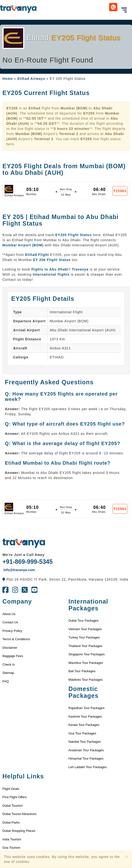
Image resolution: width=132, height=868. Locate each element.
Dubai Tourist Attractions (19, 814)
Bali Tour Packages (82, 671)
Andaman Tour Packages (86, 750)
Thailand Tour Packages (85, 646)
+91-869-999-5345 (28, 562)
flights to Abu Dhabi (50, 269)
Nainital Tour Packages (85, 742)
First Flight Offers (14, 797)
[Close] (127, 856)
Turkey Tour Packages (84, 637)
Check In (9, 664)
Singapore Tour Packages (87, 654)
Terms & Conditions (16, 639)
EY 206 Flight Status (52, 260)
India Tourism (12, 839)
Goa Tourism (11, 848)
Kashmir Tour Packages (85, 716)
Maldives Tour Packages (86, 680)
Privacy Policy (12, 631)
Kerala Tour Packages (84, 725)
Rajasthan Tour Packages (86, 708)
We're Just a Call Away (24, 555)
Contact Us (10, 622)
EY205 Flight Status (74, 235)
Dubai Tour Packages (83, 621)
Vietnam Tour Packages (85, 629)
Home (8, 79)
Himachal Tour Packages (86, 758)
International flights (51, 274)
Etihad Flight (37, 255)
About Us (9, 614)
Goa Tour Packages (82, 733)
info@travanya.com (19, 570)
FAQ (6, 681)
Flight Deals (11, 789)
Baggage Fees (13, 656)
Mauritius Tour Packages (86, 663)
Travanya (80, 269)
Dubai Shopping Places (19, 831)
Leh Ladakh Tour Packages (88, 767)
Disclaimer (10, 648)
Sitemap (8, 673)
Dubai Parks (11, 822)
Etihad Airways (31, 79)
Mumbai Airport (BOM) (23, 245)
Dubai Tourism (13, 806)
